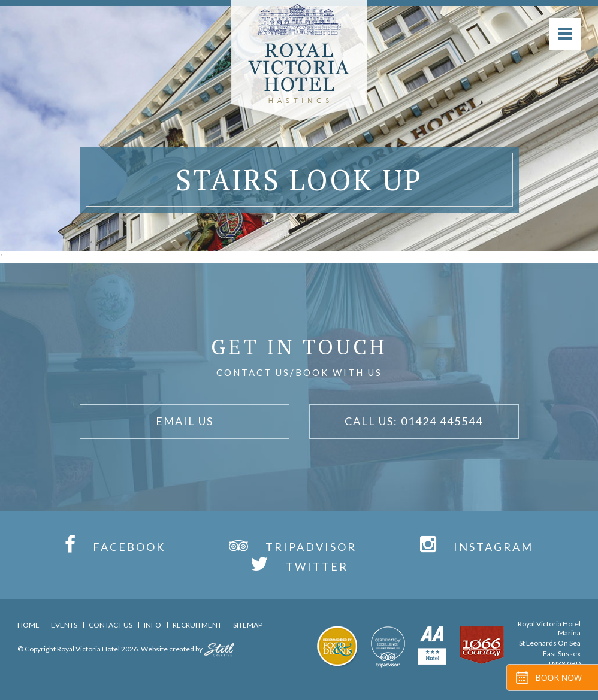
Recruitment (197, 625)
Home (28, 625)
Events (64, 625)
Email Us (185, 421)
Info (152, 625)
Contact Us (111, 625)
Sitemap (248, 625)
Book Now (559, 678)
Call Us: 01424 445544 (414, 421)
